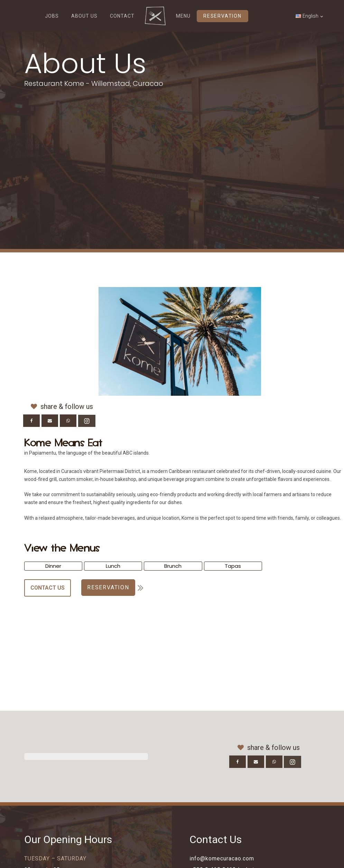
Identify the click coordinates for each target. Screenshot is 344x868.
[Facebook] (31, 421)
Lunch (113, 566)
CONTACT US (48, 588)
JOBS (52, 16)
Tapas (233, 566)
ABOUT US (84, 16)
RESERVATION (222, 16)
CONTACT (122, 16)
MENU (183, 16)
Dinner (53, 566)
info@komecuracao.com (222, 858)
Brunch (173, 566)
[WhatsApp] (68, 421)
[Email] (50, 421)
